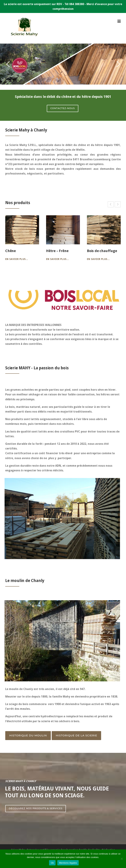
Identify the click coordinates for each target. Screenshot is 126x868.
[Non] (122, 859)
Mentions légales (68, 863)
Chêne (11, 251)
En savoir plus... (17, 259)
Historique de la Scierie (76, 735)
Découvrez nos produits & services (36, 808)
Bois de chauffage (102, 251)
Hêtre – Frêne (57, 251)
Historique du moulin (28, 735)
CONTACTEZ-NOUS (62, 108)
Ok (52, 863)
